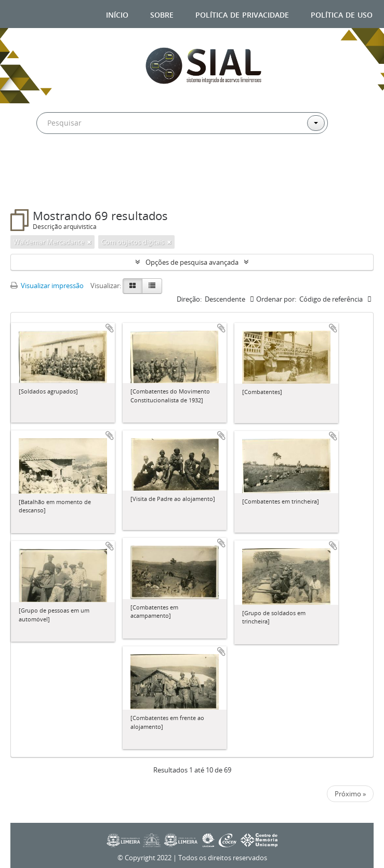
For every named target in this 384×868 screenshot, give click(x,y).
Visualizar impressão (47, 286)
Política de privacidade (242, 14)
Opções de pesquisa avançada (192, 262)
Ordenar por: (276, 299)
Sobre (162, 14)
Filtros (37, 188)
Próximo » (350, 794)
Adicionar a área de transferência (110, 328)
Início (117, 14)
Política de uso (342, 14)
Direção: (189, 299)
